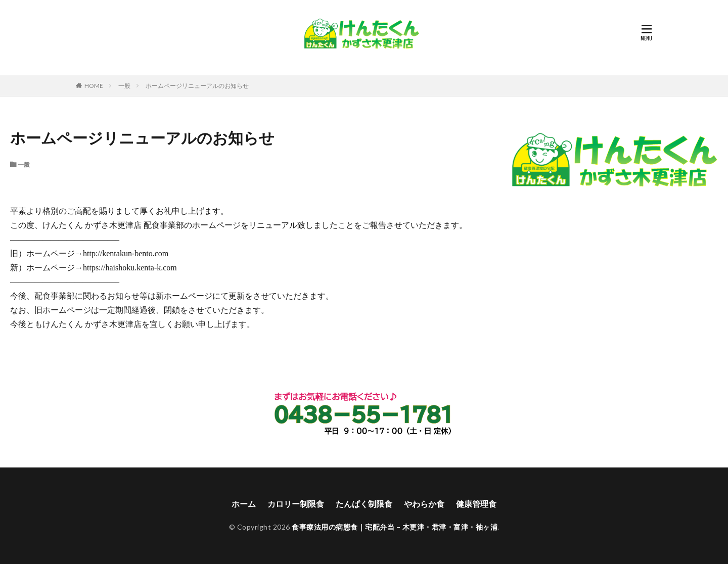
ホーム (244, 504)
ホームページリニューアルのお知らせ (197, 86)
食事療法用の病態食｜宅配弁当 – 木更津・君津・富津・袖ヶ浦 (395, 527)
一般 (124, 86)
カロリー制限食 (296, 504)
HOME (94, 85)
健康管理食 (476, 504)
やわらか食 (424, 504)
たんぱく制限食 (364, 504)
